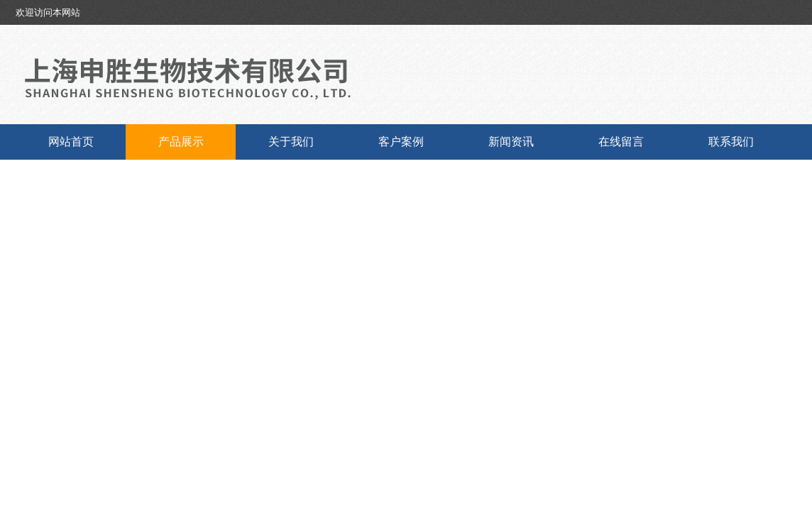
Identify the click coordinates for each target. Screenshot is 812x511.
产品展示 (181, 142)
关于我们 (291, 142)
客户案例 (401, 142)
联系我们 (731, 142)
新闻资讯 (511, 142)
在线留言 (621, 142)
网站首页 (71, 142)
